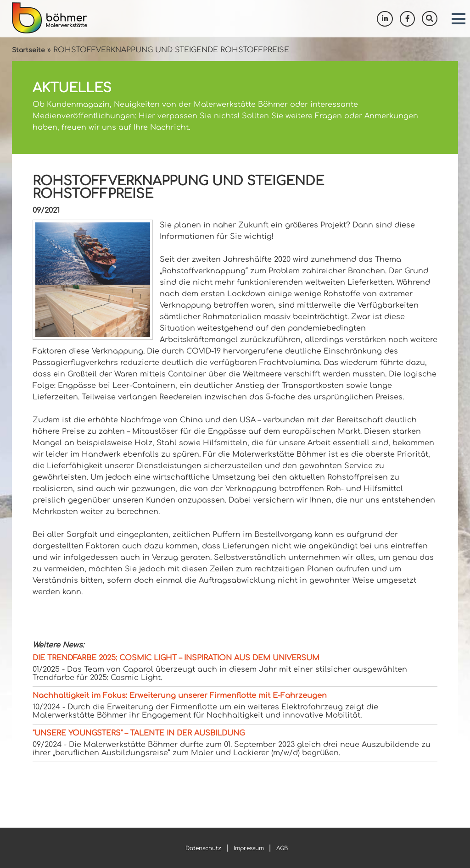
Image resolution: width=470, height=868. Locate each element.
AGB (282, 848)
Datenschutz (203, 848)
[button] (459, 19)
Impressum (249, 848)
